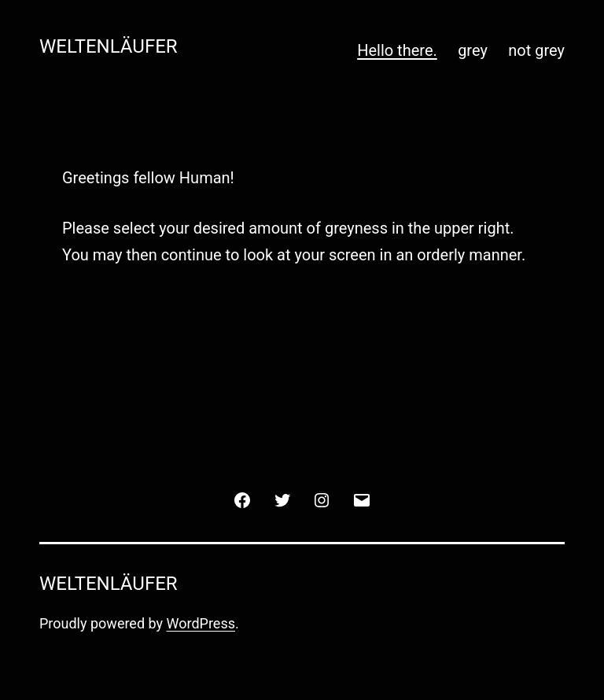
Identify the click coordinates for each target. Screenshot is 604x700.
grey (473, 50)
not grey (536, 50)
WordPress (201, 623)
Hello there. (397, 50)
